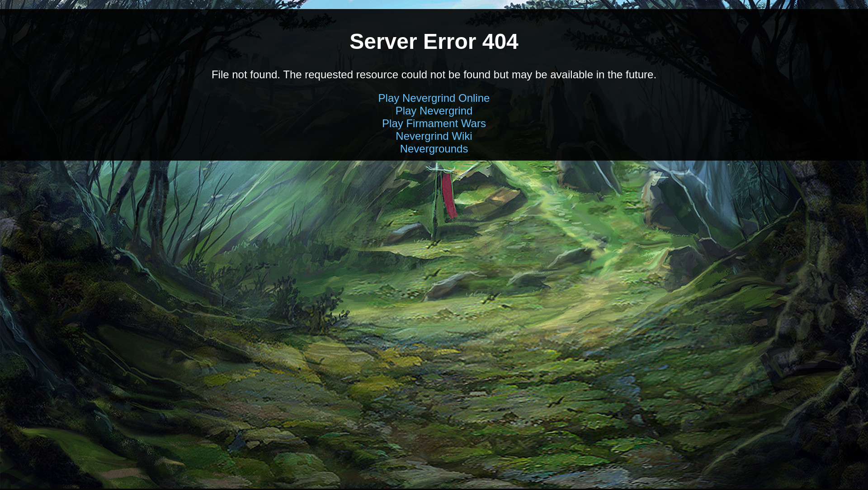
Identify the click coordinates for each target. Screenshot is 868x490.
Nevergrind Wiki (434, 136)
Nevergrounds (434, 149)
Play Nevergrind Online (434, 98)
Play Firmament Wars (434, 123)
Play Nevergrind (434, 111)
